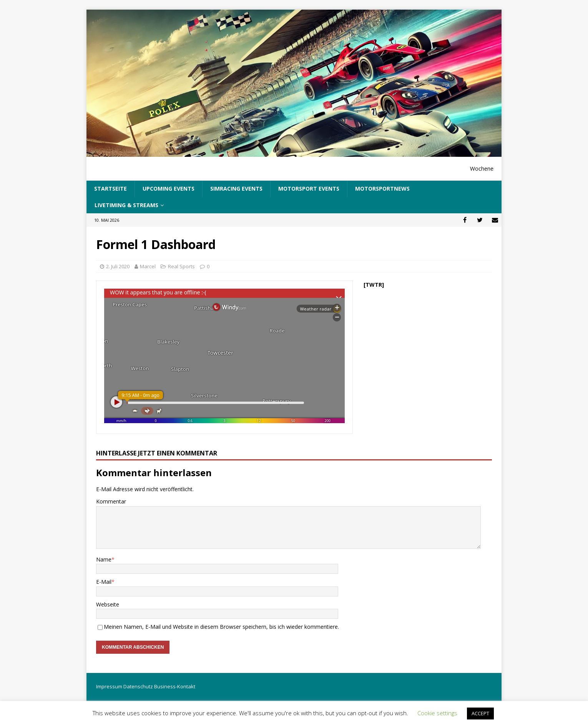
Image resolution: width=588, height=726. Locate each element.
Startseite (110, 189)
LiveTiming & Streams (126, 205)
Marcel (148, 266)
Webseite (108, 604)
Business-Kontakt (175, 686)
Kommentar (111, 501)
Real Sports (181, 266)
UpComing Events (169, 189)
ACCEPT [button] (480, 713)
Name (104, 559)
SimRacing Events (236, 189)
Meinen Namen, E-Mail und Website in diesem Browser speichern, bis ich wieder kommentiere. (221, 627)
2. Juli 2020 (118, 266)
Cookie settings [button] (437, 713)
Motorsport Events (309, 189)
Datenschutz (138, 686)
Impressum (109, 686)
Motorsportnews (382, 189)
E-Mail (104, 582)
